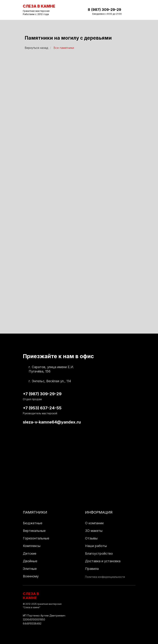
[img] (132, 10)
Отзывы (91, 538)
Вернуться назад (36, 48)
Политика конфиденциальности (105, 577)
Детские (30, 553)
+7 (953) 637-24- (40, 408)
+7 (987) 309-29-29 (42, 394)
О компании (94, 523)
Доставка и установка (103, 561)
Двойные (30, 561)
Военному (31, 576)
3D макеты (94, 531)
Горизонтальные (36, 538)
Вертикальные (34, 531)
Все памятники (64, 48)
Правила (92, 569)
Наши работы (96, 546)
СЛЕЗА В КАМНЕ (31, 596)
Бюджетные (33, 523)
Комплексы (32, 546)
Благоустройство (99, 553)
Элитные (30, 569)
